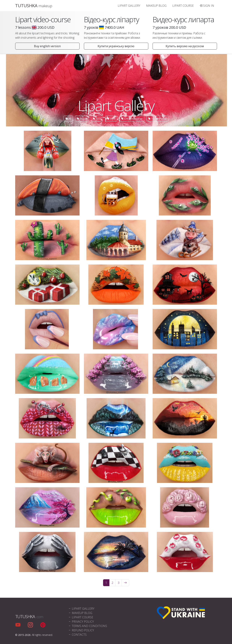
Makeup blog (156, 6)
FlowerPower (157, 119)
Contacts (77, 635)
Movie (82, 119)
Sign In (207, 6)
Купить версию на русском (185, 46)
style (111, 119)
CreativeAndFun (132, 119)
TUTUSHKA (34, 6)
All (68, 119)
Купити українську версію (116, 46)
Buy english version (47, 46)
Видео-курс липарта (183, 19)
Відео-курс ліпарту (111, 19)
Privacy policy (81, 622)
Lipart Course (183, 6)
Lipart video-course (43, 19)
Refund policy (81, 630)
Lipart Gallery (129, 6)
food (97, 119)
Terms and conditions (88, 626)
